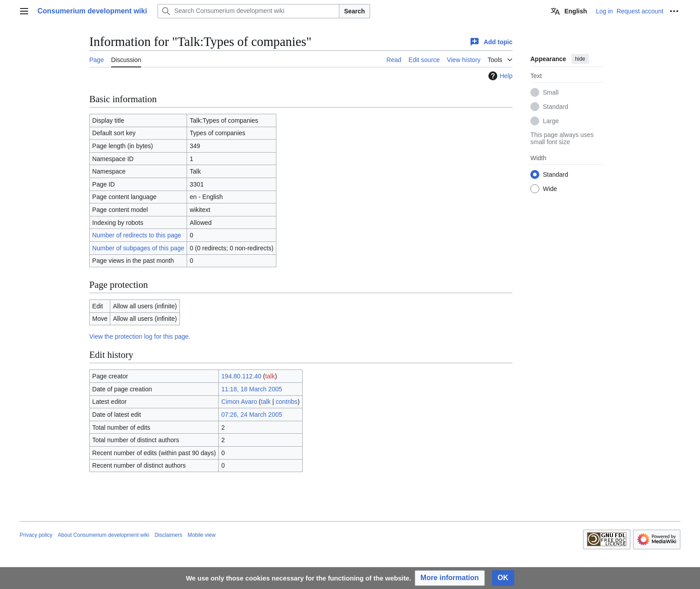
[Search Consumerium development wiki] (248, 11)
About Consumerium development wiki (103, 535)
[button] (450, 578)
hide (580, 59)
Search (355, 11)
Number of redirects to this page (137, 235)
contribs (287, 402)
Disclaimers (168, 535)
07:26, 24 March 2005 (252, 415)
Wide (550, 189)
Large (551, 121)
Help (499, 76)
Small (551, 92)
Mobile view (202, 535)
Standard (556, 107)
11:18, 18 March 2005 (252, 389)
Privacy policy (36, 535)
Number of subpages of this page (138, 248)
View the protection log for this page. (140, 336)
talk (270, 376)
